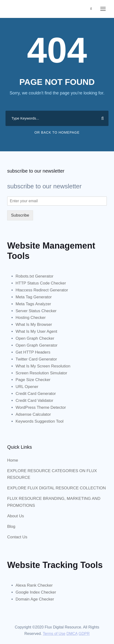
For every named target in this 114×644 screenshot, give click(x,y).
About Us (16, 516)
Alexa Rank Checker (34, 585)
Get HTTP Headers (33, 352)
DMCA (72, 634)
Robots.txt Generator (34, 276)
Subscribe (20, 215)
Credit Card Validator (34, 401)
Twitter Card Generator (36, 359)
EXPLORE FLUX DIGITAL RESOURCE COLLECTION (57, 488)
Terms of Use (54, 634)
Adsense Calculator (33, 414)
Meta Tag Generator (34, 297)
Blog (11, 527)
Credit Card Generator (36, 394)
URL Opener (27, 387)
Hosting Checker (31, 318)
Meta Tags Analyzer (33, 304)
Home (13, 460)
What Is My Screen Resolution (43, 366)
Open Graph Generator (37, 345)
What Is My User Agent (36, 331)
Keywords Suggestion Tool (40, 421)
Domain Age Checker (35, 599)
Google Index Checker (36, 592)
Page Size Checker (33, 380)
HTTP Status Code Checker (41, 283)
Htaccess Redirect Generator (42, 290)
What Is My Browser (34, 325)
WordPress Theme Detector (41, 407)
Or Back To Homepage (57, 132)
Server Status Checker (36, 311)
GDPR (84, 634)
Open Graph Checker (35, 338)
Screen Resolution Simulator (41, 373)
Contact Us (17, 537)
